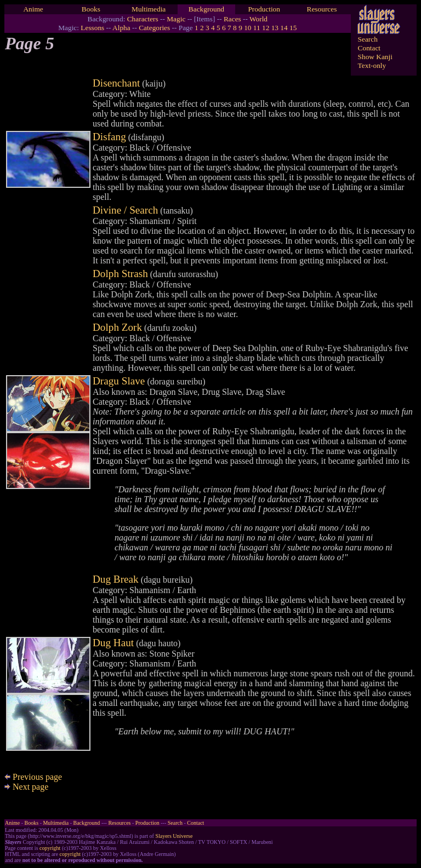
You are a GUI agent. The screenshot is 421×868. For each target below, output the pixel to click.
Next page (26, 787)
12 (266, 28)
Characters (143, 19)
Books (91, 9)
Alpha (121, 28)
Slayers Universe (174, 836)
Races (232, 19)
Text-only (372, 65)
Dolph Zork (117, 327)
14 (284, 28)
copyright (50, 848)
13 (275, 28)
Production (264, 9)
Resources (322, 9)
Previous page (33, 777)
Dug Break (116, 579)
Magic (176, 19)
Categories (154, 28)
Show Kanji (375, 57)
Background (206, 9)
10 (248, 28)
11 (257, 28)
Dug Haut (113, 643)
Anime (33, 9)
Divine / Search (125, 210)
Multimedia (149, 9)
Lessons (92, 28)
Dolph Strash (120, 274)
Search (368, 39)
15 (293, 28)
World (258, 19)
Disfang (109, 137)
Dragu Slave (119, 381)
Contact (369, 48)
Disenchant (116, 83)
